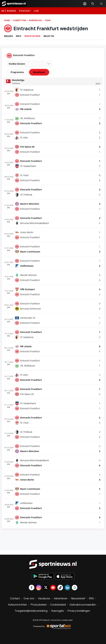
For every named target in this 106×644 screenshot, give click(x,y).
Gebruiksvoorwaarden (83, 605)
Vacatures (44, 598)
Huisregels (58, 611)
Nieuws (8, 36)
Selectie (49, 36)
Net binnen (9, 11)
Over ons (29, 598)
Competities (19, 20)
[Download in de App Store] (65, 577)
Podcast (25, 11)
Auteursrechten (18, 605)
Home (7, 20)
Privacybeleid (39, 605)
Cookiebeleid (58, 605)
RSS (91, 598)
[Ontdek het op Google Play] (43, 577)
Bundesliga (35, 20)
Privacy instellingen (79, 611)
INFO (19, 36)
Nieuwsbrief (78, 598)
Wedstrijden (32, 36)
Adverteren (61, 598)
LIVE (36, 11)
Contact (15, 598)
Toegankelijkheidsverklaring (31, 611)
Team (48, 20)
